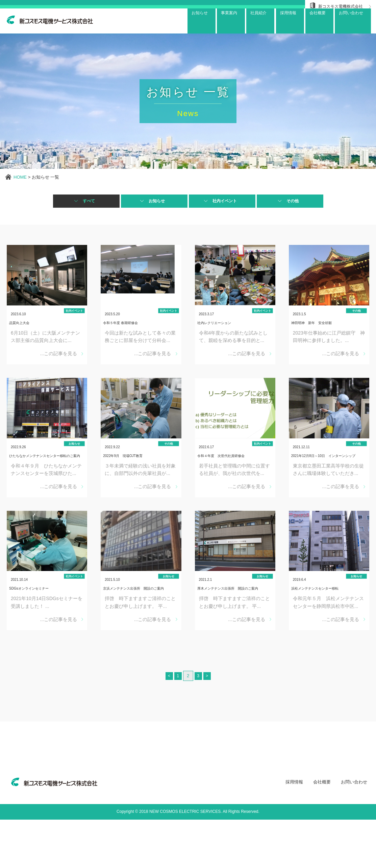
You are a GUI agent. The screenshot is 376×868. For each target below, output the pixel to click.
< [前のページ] (165, 724)
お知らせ (186, 21)
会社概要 (322, 831)
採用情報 (294, 831)
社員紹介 (250, 21)
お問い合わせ (351, 21)
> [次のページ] (211, 724)
